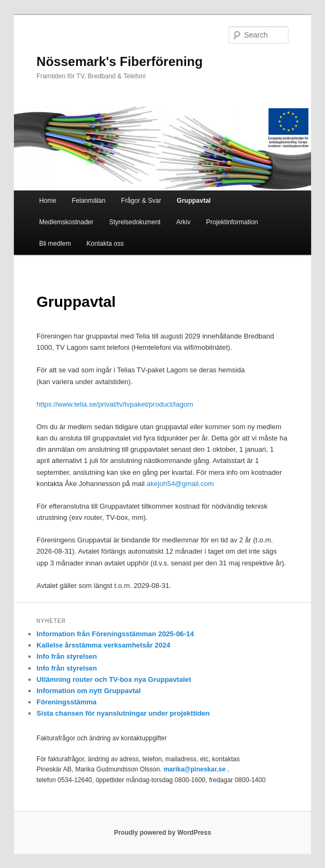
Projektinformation (232, 222)
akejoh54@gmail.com (180, 484)
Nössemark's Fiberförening (120, 61)
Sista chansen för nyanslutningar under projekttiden (123, 713)
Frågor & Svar (141, 201)
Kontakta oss (105, 244)
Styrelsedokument (135, 222)
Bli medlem (55, 244)
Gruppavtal (194, 201)
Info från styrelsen (67, 656)
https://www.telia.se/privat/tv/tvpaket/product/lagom (115, 404)
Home (48, 201)
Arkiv (184, 222)
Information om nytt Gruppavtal (88, 691)
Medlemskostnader (66, 222)
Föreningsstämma (67, 702)
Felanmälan (89, 201)
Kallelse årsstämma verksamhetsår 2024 (103, 645)
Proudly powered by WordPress (162, 833)
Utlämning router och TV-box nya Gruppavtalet (114, 679)
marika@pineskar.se (195, 769)
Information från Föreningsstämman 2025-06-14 (115, 634)
